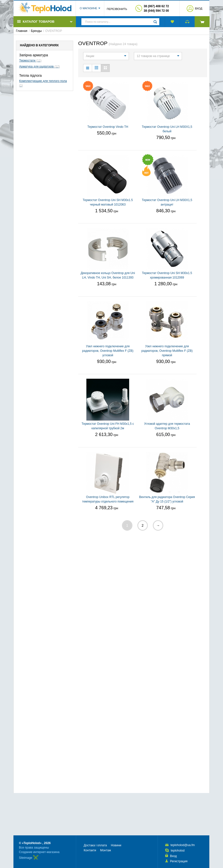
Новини (116, 845)
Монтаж (106, 850)
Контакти (90, 850)
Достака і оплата (95, 845)
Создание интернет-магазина (39, 852)
